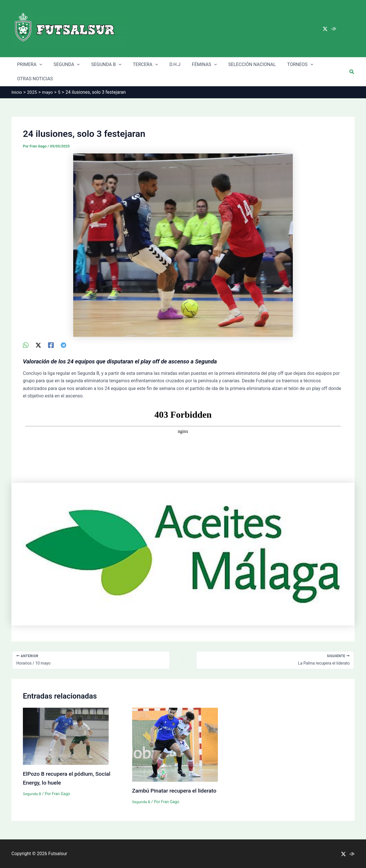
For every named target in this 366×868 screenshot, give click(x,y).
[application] (38, 65)
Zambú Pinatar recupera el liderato (176, 791)
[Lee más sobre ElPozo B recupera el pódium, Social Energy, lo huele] (66, 736)
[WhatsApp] (26, 345)
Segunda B (32, 793)
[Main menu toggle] (348, 29)
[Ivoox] (334, 29)
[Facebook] (51, 345)
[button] (352, 72)
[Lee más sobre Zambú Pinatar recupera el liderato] (175, 744)
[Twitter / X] (325, 29)
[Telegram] (63, 345)
